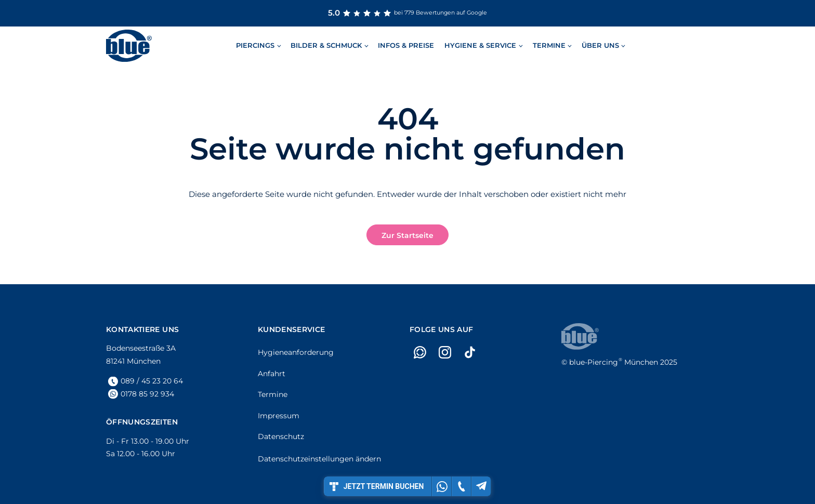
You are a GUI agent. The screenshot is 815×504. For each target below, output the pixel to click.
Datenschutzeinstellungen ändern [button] (319, 459)
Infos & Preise (406, 45)
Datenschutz (281, 436)
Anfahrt (272, 374)
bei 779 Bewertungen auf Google (407, 13)
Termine (549, 45)
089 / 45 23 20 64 (152, 381)
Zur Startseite (407, 235)
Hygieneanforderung (296, 352)
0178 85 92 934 (147, 394)
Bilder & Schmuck (326, 45)
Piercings (255, 45)
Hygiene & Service (480, 45)
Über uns (600, 45)
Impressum (279, 416)
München (614, 362)
